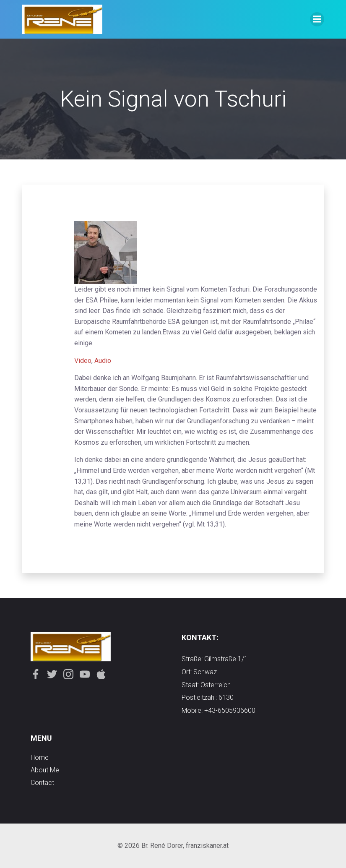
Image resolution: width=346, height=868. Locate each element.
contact (42, 783)
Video (83, 361)
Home (40, 757)
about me (45, 770)
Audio (103, 361)
